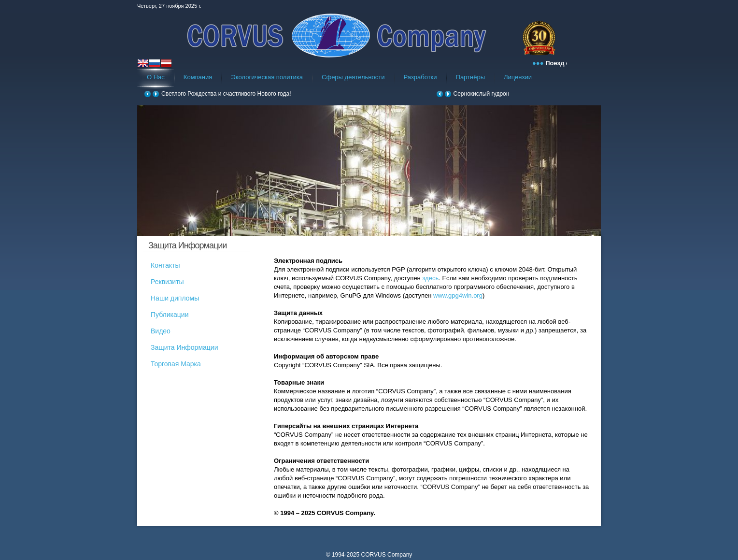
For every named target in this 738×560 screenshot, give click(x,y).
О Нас (156, 77)
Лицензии (518, 77)
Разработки (420, 77)
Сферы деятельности (353, 77)
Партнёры (470, 77)
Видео (161, 331)
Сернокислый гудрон (482, 94)
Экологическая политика (267, 77)
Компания (198, 77)
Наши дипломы (175, 298)
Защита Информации (184, 347)
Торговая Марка (176, 364)
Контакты (165, 265)
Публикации (170, 315)
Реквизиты (167, 282)
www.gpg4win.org (458, 295)
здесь (430, 278)
